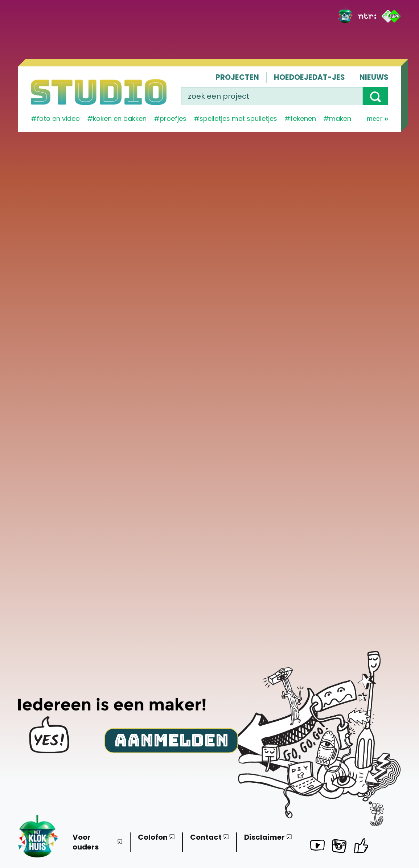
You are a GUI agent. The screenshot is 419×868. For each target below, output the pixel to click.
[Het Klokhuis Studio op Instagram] (339, 847)
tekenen (303, 118)
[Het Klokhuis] (345, 16)
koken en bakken (120, 118)
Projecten (237, 77)
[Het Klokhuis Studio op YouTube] (317, 846)
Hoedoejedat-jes (309, 77)
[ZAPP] (391, 16)
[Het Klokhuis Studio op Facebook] (361, 846)
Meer (377, 119)
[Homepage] (99, 92)
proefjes (173, 118)
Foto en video (58, 118)
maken (340, 118)
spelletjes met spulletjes (238, 118)
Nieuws (374, 77)
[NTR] (367, 16)
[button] (375, 96)
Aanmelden (171, 740)
